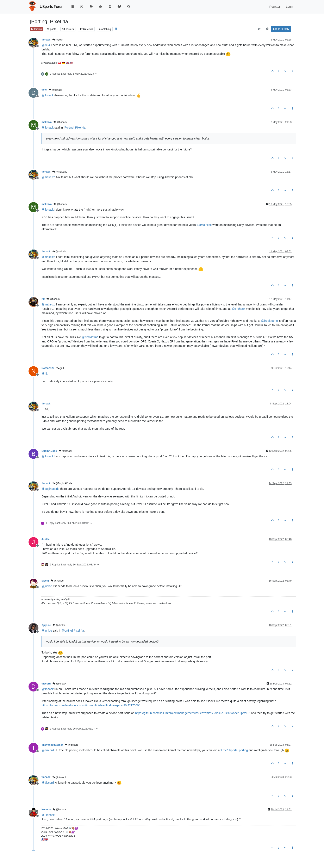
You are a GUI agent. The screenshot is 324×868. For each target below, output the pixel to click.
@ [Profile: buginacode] (51, 489)
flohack (46, 40)
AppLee (46, 625)
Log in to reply (281, 29)
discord (46, 684)
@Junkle (57, 581)
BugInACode (49, 451)
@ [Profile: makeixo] (48, 177)
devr (44, 90)
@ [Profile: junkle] (47, 586)
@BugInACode (62, 483)
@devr (58, 40)
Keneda (46, 810)
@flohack (56, 90)
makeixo (47, 122)
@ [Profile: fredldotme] (269, 321)
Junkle (46, 539)
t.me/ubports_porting (235, 750)
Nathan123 (48, 368)
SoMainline (204, 225)
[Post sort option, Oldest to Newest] (259, 29)
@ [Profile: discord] (48, 750)
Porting (36, 29)
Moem (45, 581)
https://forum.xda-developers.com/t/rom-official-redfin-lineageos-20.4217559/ (91, 705)
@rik (60, 368)
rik (43, 299)
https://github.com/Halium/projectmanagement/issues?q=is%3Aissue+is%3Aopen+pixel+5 (193, 713)
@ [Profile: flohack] (48, 95)
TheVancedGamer (52, 745)
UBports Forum (52, 7)
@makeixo (60, 172)
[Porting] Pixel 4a (75, 128)
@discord (72, 745)
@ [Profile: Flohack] (239, 309)
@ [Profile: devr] (46, 45)
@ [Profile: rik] (45, 374)
